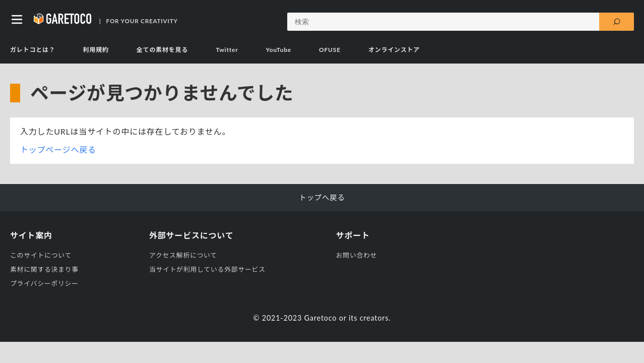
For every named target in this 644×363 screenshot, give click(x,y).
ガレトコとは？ (33, 50)
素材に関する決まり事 (44, 269)
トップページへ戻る (58, 149)
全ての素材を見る (162, 50)
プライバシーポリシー (44, 283)
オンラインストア (394, 50)
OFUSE (330, 50)
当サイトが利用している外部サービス (207, 269)
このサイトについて (41, 255)
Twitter (227, 50)
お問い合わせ (357, 255)
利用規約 (96, 50)
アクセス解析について (183, 255)
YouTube (278, 50)
